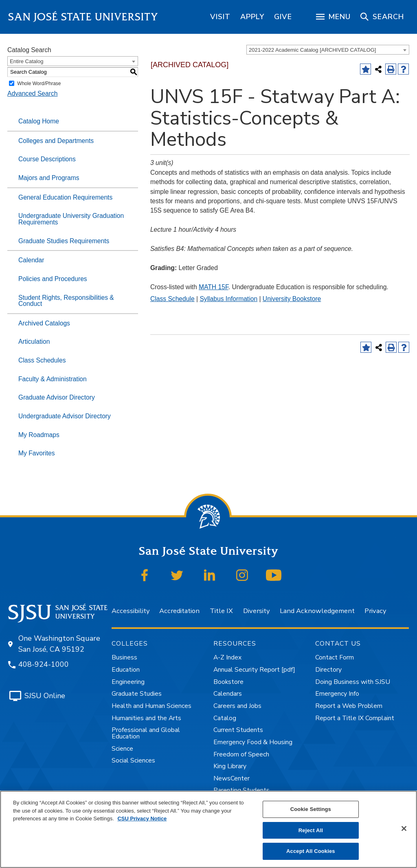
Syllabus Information (228, 299)
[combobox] (328, 50)
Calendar (31, 260)
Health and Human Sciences (151, 706)
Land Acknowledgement (317, 611)
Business (124, 657)
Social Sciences (133, 760)
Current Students (238, 730)
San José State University (83, 17)
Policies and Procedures (53, 279)
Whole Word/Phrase (39, 84)
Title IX (221, 611)
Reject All (311, 830)
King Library (230, 766)
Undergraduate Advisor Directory (65, 416)
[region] (220, 17)
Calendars (228, 694)
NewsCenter (232, 778)
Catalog (225, 718)
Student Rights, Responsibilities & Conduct (66, 301)
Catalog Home (39, 121)
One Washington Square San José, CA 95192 (59, 644)
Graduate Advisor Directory (57, 397)
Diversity (256, 611)
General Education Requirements (65, 197)
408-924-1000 (44, 664)
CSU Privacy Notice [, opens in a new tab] (142, 819)
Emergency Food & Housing (253, 742)
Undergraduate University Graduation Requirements (71, 219)
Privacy (375, 611)
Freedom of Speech (241, 754)
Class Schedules (42, 360)
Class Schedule (172, 299)
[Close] (404, 828)
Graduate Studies (137, 694)
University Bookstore (292, 299)
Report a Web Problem (349, 706)
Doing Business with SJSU (353, 682)
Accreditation (179, 611)
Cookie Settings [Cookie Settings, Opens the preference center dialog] (311, 809)
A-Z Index (227, 657)
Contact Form (335, 657)
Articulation (34, 342)
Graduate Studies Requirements (64, 241)
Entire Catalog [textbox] (26, 61)
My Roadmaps (39, 435)
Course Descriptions (47, 159)
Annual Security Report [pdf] (254, 670)
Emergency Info (337, 694)
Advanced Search (32, 93)
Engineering (128, 682)
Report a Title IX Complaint (355, 718)
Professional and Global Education (146, 733)
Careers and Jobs (237, 706)
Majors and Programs (49, 178)
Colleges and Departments (56, 141)
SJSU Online (45, 696)
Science (122, 749)
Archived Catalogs (44, 323)
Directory (328, 670)
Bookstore (228, 682)
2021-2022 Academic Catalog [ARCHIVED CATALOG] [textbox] (312, 50)
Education (126, 670)
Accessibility (131, 611)
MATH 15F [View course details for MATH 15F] (214, 287)
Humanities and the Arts (146, 718)
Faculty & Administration (53, 379)
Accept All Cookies (311, 851)
